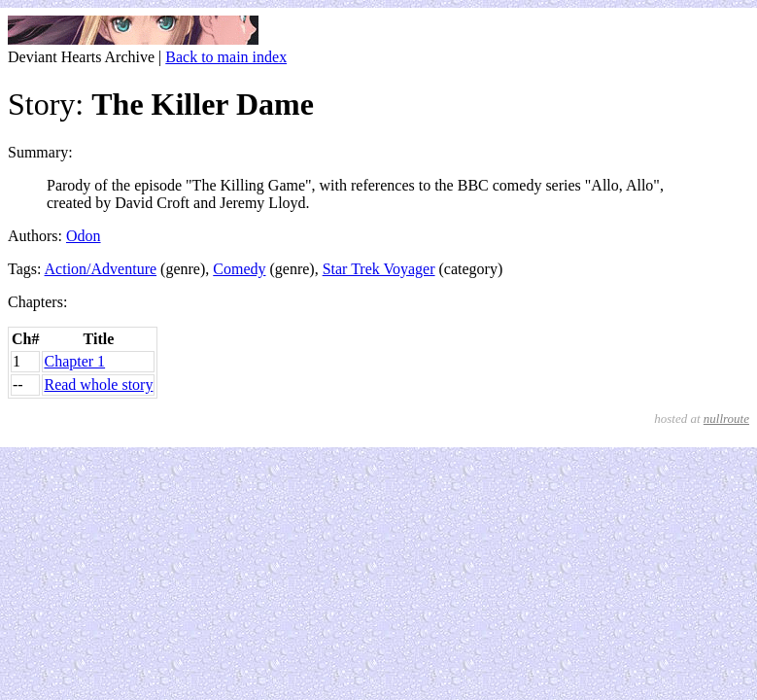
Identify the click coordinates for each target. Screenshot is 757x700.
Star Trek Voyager (379, 269)
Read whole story (98, 385)
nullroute (726, 419)
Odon (84, 236)
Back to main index (226, 57)
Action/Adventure (101, 269)
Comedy (239, 269)
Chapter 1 (74, 361)
